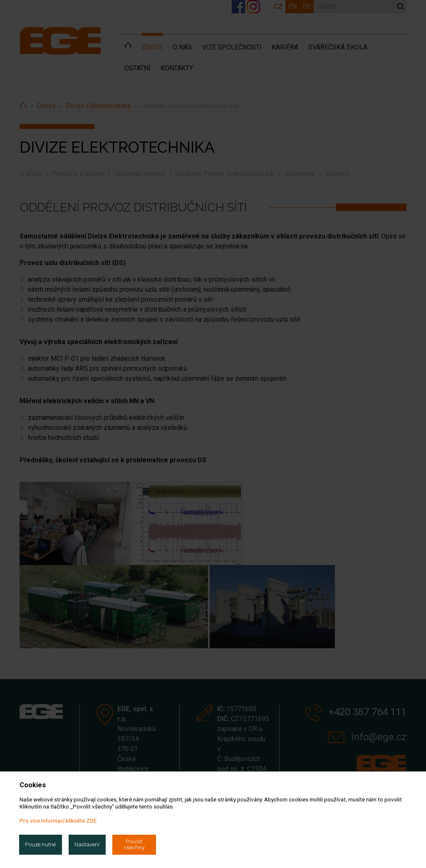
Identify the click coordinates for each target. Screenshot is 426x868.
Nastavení (87, 844)
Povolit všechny (134, 844)
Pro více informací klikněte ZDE (58, 821)
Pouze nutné (40, 844)
